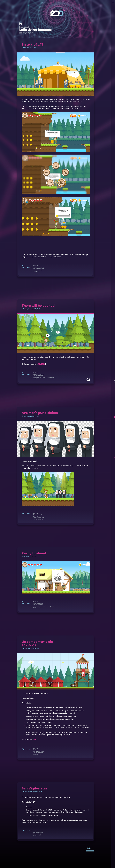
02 (88, 380)
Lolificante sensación (38, 269)
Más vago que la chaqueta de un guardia (43, 377)
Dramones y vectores (38, 267)
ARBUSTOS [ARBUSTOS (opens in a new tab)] (41, 364)
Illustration (35, 516)
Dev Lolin (35, 266)
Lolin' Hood (25, 267)
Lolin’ (35, 740)
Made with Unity (37, 754)
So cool (35, 379)
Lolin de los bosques (38, 270)
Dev (23, 265)
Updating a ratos (37, 607)
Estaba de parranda (38, 603)
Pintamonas (36, 271)
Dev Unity (35, 750)
